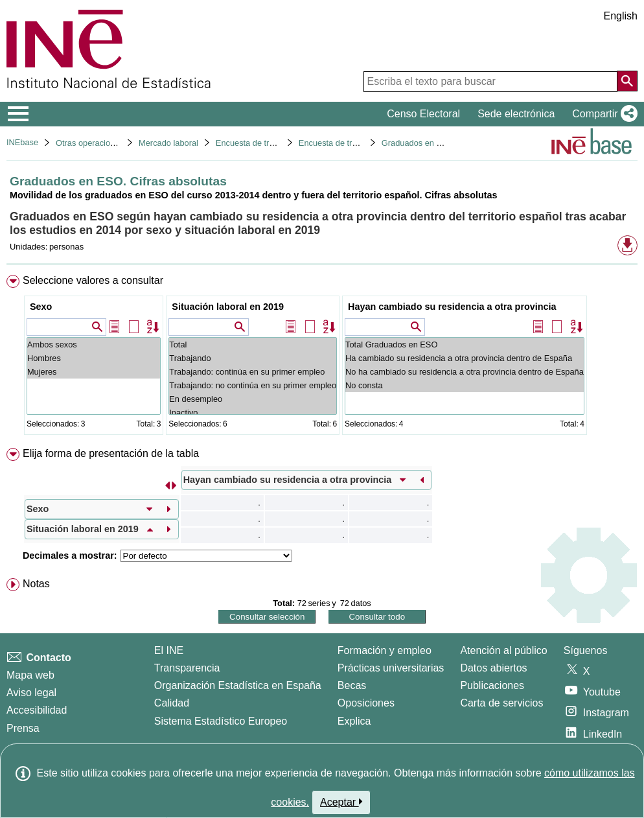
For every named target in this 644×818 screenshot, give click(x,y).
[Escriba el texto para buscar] (490, 82)
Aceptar (341, 802)
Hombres (94, 358)
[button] (602, 114)
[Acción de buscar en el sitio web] (627, 81)
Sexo (41, 307)
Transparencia (187, 668)
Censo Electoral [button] (423, 114)
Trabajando (253, 358)
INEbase (22, 142)
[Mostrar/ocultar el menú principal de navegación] (18, 114)
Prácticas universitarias (391, 668)
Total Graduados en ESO (465, 345)
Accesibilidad (37, 710)
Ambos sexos (94, 345)
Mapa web (30, 675)
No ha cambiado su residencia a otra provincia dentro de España (465, 372)
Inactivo (253, 413)
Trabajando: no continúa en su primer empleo (253, 385)
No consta (465, 385)
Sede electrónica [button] (516, 114)
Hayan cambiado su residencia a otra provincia (452, 307)
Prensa (23, 728)
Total (253, 345)
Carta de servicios (501, 703)
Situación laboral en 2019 (228, 307)
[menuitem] (322, 357)
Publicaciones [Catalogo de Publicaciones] (492, 685)
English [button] (621, 16)
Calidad (172, 703)
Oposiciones (366, 703)
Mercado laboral (168, 143)
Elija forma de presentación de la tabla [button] (111, 453)
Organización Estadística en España (238, 685)
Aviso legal (31, 693)
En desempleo (253, 399)
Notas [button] (36, 584)
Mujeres (94, 372)
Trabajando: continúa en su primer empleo (253, 372)
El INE (169, 650)
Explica (354, 721)
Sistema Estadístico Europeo (221, 721)
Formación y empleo (385, 650)
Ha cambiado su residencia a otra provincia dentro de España (465, 358)
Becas (352, 685)
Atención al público (503, 650)
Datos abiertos (493, 668)
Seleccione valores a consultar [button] (93, 280)
